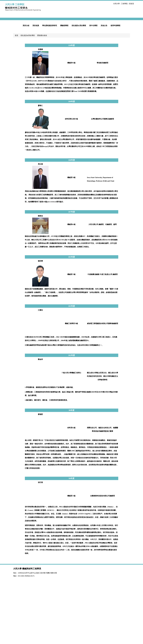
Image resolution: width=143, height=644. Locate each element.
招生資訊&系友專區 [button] (79, 86)
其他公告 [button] (104, 86)
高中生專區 (93, 86)
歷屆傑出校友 (42, 96)
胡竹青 (40, 543)
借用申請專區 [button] (115, 86)
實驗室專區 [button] (64, 86)
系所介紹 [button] (26, 86)
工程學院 (124, 4)
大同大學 (116, 4)
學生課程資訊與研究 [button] (50, 86)
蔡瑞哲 (40, 475)
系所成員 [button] (36, 86)
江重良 (40, 370)
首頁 (16, 96)
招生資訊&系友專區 (28, 96)
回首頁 (131, 4)
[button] (8, 49)
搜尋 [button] (137, 4)
